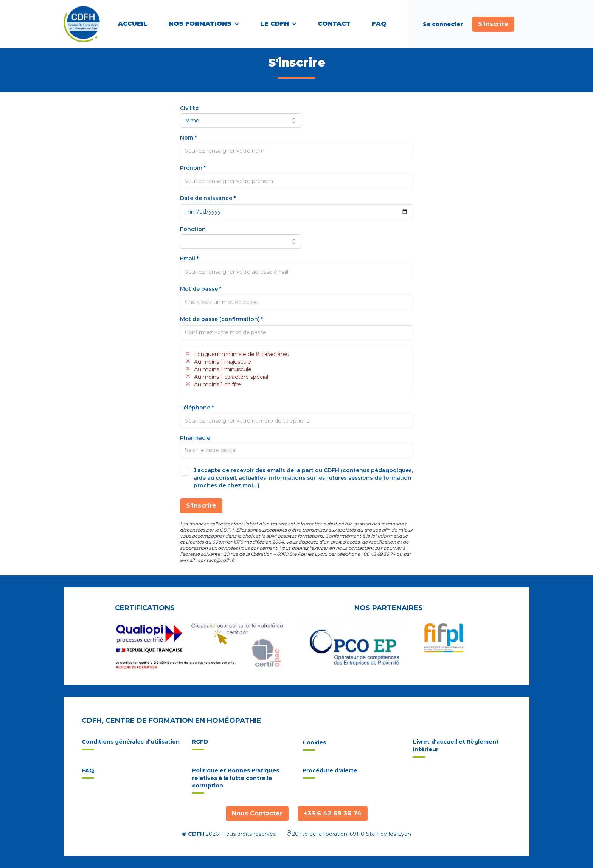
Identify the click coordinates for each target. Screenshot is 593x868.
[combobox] (296, 450)
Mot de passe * (201, 289)
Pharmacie (195, 438)
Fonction (193, 229)
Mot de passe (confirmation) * (222, 319)
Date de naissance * (208, 198)
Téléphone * (197, 408)
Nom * (188, 138)
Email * (189, 259)
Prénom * (193, 168)
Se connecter (443, 24)
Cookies (314, 745)
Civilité (189, 108)
